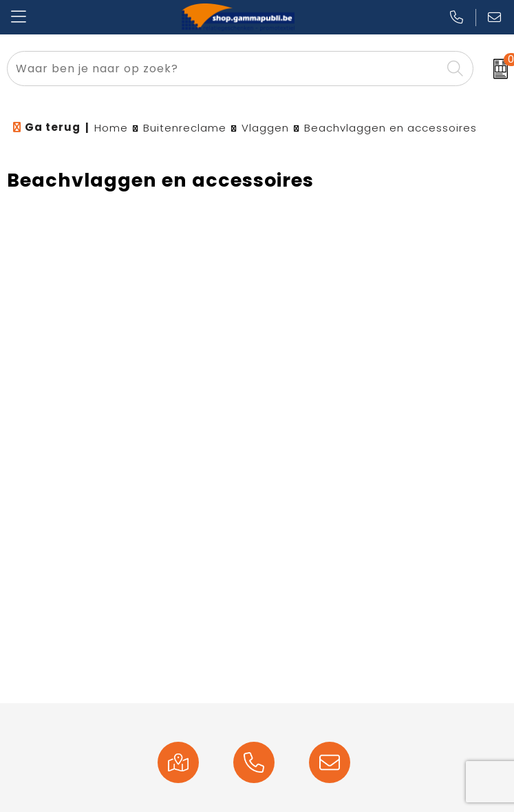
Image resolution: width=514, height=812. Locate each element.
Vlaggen (265, 128)
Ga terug (53, 127)
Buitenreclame (185, 128)
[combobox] (224, 69)
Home (111, 128)
